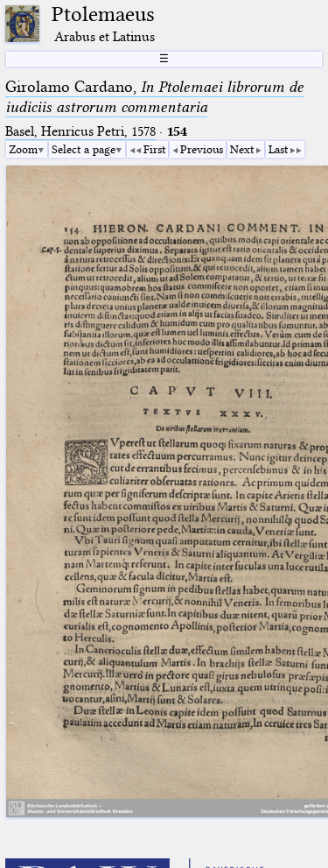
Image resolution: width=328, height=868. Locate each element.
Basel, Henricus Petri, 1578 (80, 131)
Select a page (84, 149)
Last (278, 149)
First (154, 149)
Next (242, 149)
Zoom (23, 149)
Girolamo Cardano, (154, 97)
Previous (202, 149)
